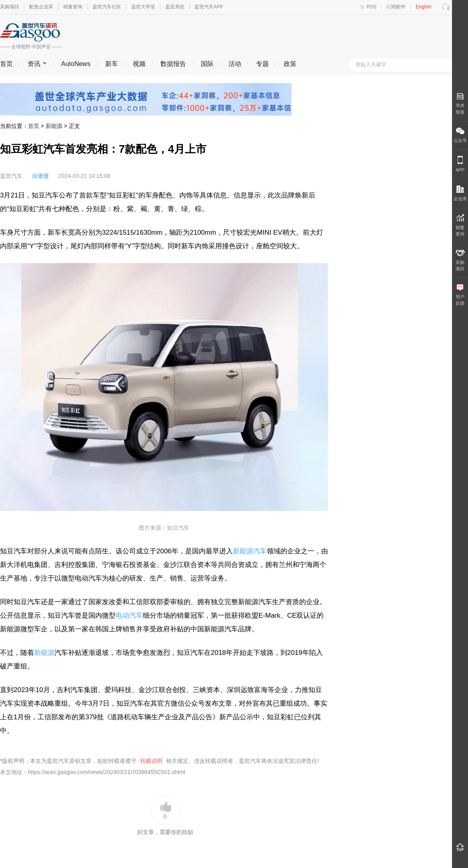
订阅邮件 (396, 7)
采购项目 (10, 7)
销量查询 (73, 7)
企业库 (460, 193)
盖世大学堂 (143, 7)
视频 (139, 64)
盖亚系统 (175, 7)
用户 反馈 (460, 295)
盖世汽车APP (209, 7)
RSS (372, 7)
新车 (112, 64)
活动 (235, 64)
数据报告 (173, 64)
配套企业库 (41, 7)
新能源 (54, 126)
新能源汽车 (250, 551)
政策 (290, 64)
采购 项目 (460, 260)
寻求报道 (460, 104)
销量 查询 (460, 225)
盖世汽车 (11, 176)
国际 (207, 64)
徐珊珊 (40, 176)
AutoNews (76, 64)
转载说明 (151, 761)
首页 (6, 64)
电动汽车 (129, 616)
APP (460, 164)
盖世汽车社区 (107, 7)
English (423, 7)
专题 (262, 64)
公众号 (460, 135)
